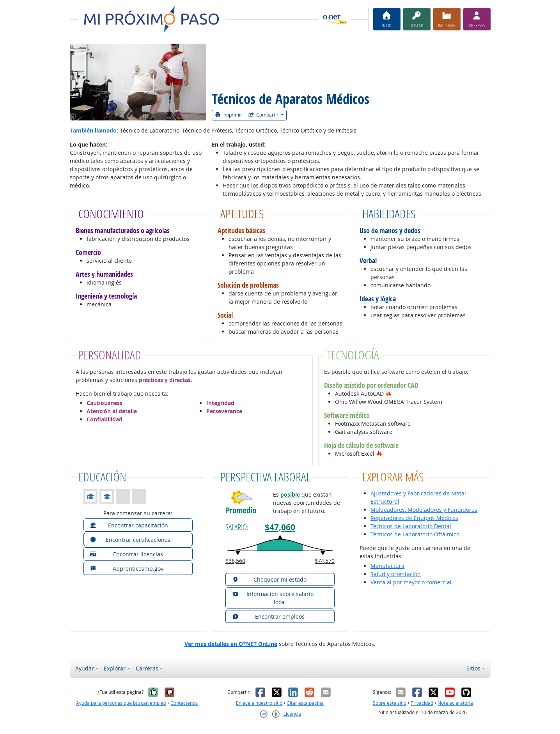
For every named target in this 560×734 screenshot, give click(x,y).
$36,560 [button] (235, 561)
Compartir (264, 115)
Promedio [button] (241, 510)
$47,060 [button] (280, 527)
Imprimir (229, 115)
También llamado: (94, 130)
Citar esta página (305, 703)
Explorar (115, 668)
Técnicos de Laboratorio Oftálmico (415, 534)
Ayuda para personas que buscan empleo (121, 703)
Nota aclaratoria (455, 703)
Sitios (473, 668)
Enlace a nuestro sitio (259, 703)
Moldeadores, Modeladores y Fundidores (424, 510)
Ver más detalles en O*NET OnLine (231, 644)
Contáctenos (184, 703)
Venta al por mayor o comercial (411, 582)
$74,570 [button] (325, 561)
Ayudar (85, 668)
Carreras (147, 668)
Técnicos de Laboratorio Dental (411, 526)
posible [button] (290, 494)
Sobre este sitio (390, 703)
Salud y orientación (396, 574)
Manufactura (387, 566)
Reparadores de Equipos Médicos (414, 518)
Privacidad (422, 703)
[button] (389, 394)
